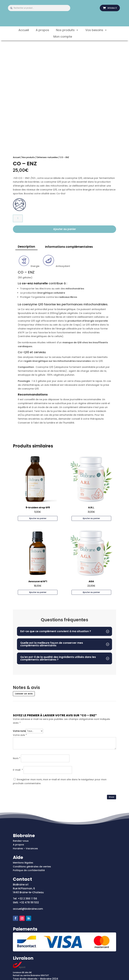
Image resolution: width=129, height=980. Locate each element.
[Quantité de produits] (18, 218)
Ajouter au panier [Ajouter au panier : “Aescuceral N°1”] (38, 592)
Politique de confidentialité (29, 870)
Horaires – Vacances (25, 848)
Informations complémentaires (69, 247)
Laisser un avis (24, 694)
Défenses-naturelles (47, 157)
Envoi (112, 797)
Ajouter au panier (65, 229)
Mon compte (63, 37)
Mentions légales (23, 863)
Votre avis (20, 735)
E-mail (18, 770)
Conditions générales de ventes (32, 867)
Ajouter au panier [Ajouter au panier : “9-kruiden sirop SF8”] (38, 518)
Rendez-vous (21, 841)
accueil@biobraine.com (28, 909)
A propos (42, 30)
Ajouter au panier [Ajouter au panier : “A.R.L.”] (91, 518)
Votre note (19, 731)
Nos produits (67, 30)
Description (26, 247)
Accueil (24, 30)
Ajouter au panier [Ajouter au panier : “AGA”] (91, 592)
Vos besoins (96, 30)
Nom (17, 758)
